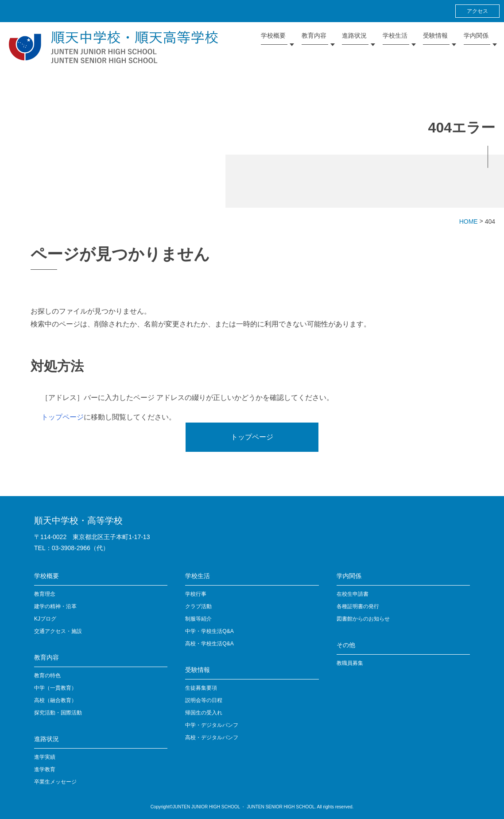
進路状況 (47, 739)
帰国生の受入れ (204, 713)
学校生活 (198, 576)
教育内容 (47, 657)
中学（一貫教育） (55, 688)
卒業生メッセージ (55, 782)
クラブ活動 (198, 606)
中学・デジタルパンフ (212, 725)
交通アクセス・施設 (58, 631)
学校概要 (47, 576)
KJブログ (45, 619)
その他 (346, 645)
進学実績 (45, 757)
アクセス (477, 11)
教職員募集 (350, 663)
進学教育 (45, 769)
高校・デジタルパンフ (212, 737)
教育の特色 (47, 675)
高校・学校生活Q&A (209, 644)
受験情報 (198, 670)
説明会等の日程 (204, 700)
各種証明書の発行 (358, 606)
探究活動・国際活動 (58, 713)
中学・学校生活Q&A (209, 631)
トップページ (62, 417)
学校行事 (196, 594)
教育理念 (45, 594)
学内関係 (349, 576)
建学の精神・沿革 (55, 606)
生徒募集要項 (201, 688)
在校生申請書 (353, 594)
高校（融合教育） (55, 700)
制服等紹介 (198, 619)
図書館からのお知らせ (363, 619)
